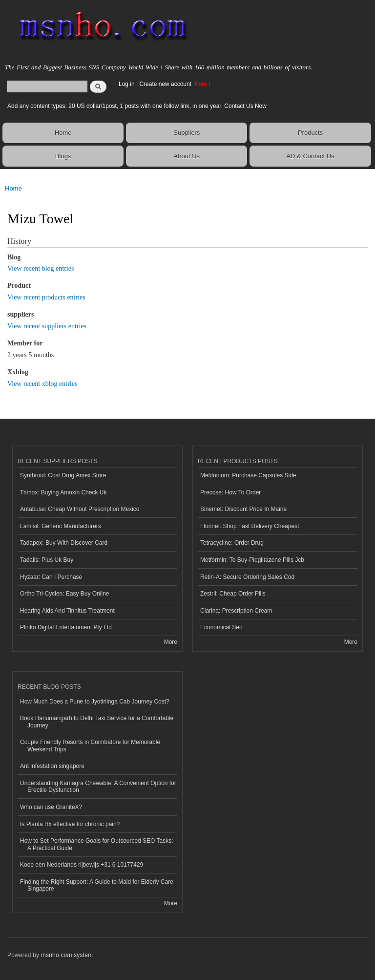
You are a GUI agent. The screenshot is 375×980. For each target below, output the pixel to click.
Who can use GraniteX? (51, 807)
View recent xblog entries (42, 384)
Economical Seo (221, 627)
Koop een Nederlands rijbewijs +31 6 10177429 (82, 865)
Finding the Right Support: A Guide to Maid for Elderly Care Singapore (97, 885)
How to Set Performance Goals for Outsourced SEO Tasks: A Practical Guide (97, 844)
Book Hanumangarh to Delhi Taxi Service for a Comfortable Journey (97, 722)
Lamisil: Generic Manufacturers (61, 526)
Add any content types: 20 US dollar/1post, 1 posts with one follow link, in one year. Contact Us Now (137, 106)
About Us (187, 156)
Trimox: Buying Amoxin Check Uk (63, 492)
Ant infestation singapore (52, 766)
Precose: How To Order (230, 492)
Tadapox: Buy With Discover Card (64, 543)
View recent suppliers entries (47, 326)
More (171, 642)
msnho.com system (67, 955)
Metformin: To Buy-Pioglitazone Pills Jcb (252, 560)
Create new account (166, 84)
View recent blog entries (41, 268)
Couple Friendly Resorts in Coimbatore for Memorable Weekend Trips (90, 746)
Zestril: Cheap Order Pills (233, 594)
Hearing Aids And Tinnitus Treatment (67, 611)
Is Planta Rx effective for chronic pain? (70, 824)
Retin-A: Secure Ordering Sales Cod (247, 577)
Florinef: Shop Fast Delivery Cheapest (250, 526)
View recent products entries (46, 297)
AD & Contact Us (310, 156)
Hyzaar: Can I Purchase (51, 577)
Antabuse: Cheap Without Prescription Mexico (80, 509)
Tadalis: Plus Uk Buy (47, 560)
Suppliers (187, 133)
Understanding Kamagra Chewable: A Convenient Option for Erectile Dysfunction (98, 787)
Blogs (63, 156)
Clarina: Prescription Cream (236, 611)
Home (63, 133)
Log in (127, 84)
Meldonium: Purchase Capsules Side (248, 475)
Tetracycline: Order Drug (232, 543)
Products (310, 133)
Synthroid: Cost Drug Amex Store (63, 475)
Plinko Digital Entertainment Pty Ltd (66, 627)
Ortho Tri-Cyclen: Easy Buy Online (65, 594)
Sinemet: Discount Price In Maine (243, 509)
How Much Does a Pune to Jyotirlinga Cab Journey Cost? (95, 702)
